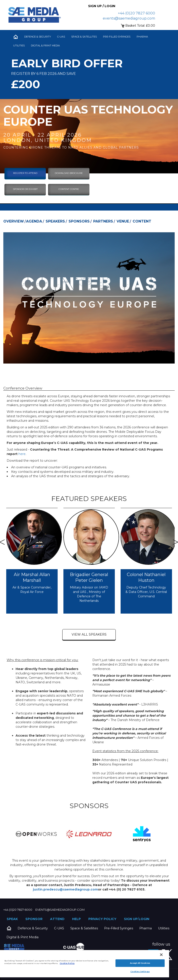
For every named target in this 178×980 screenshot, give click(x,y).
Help (76, 919)
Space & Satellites (84, 37)
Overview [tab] (14, 221)
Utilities (19, 46)
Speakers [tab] (55, 221)
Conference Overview (23, 388)
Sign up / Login (102, 6)
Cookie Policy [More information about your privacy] (67, 963)
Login (144, 919)
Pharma (142, 37)
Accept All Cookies (140, 963)
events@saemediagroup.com (129, 18)
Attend (57, 919)
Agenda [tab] (34, 221)
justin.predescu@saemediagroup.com (65, 889)
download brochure (69, 173)
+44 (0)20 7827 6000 (137, 13)
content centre (69, 189)
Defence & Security (38, 37)
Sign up (131, 919)
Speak (12, 919)
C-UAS (61, 37)
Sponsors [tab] (79, 221)
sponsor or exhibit (25, 189)
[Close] (161, 955)
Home (16, 37)
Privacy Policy (102, 919)
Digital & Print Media (45, 46)
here (22, 454)
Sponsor (34, 919)
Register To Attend (25, 173)
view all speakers (89, 634)
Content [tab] (142, 221)
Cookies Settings (140, 972)
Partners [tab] (103, 221)
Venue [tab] (123, 221)
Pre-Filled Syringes (117, 37)
